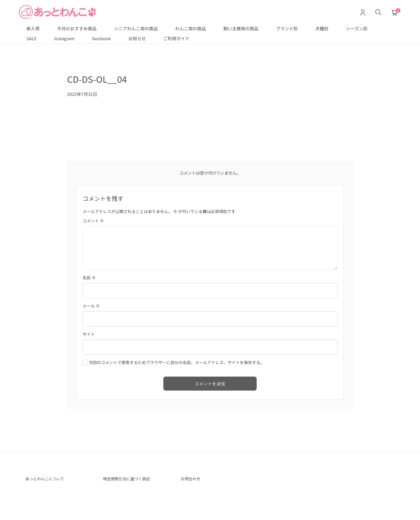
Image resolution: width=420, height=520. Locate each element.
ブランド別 (287, 28)
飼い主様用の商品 (241, 28)
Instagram (64, 38)
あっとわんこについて (49, 479)
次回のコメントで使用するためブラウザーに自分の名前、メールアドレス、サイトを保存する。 (176, 362)
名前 (89, 277)
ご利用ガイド (176, 38)
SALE (32, 38)
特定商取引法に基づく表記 (131, 479)
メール (91, 306)
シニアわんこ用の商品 (136, 28)
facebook (101, 38)
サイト (89, 334)
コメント (93, 221)
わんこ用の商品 (191, 28)
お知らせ (137, 38)
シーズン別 (357, 28)
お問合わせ (192, 479)
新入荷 (33, 28)
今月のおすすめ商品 (77, 28)
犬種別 (322, 28)
